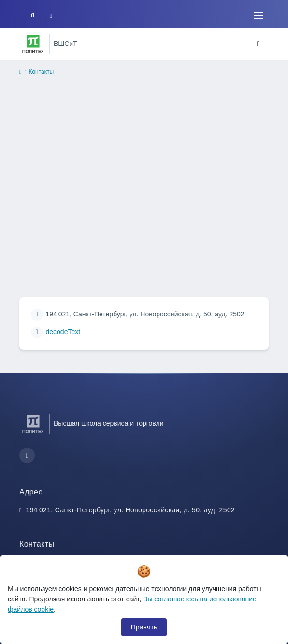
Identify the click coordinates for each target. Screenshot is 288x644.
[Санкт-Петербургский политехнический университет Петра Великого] (33, 44)
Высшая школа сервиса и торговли (108, 423)
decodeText (63, 332)
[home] (20, 72)
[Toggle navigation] (259, 15)
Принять (144, 627)
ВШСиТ (65, 44)
